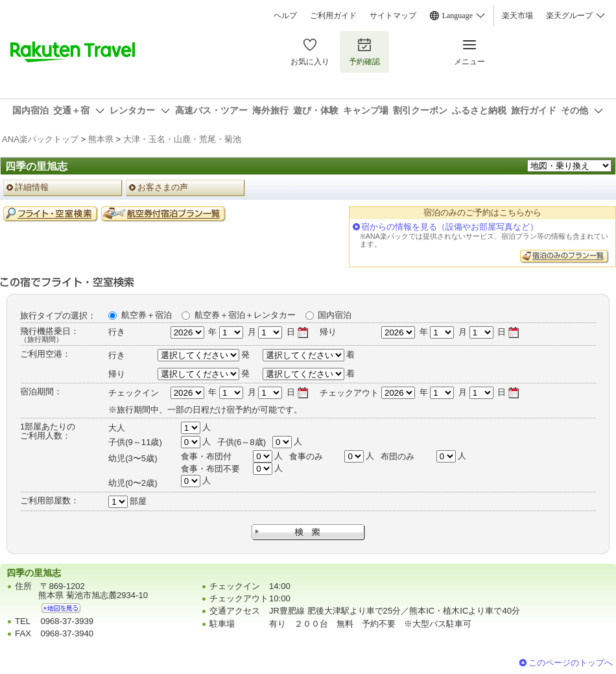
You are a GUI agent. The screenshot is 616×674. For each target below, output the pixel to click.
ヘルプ (285, 16)
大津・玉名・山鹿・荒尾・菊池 (182, 139)
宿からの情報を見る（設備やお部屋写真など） (450, 227)
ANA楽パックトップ (40, 139)
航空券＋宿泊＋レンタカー (245, 315)
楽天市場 (517, 16)
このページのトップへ (571, 663)
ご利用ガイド (333, 16)
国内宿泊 (335, 315)
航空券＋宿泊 (147, 315)
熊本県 (101, 139)
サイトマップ (393, 16)
